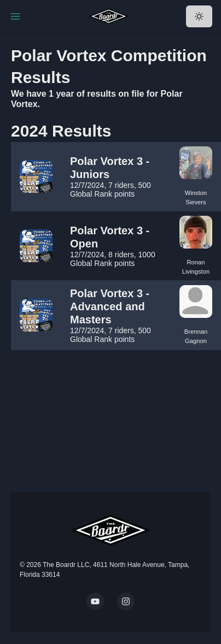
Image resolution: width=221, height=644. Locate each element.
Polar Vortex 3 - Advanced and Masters (110, 306)
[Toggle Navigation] (15, 16)
